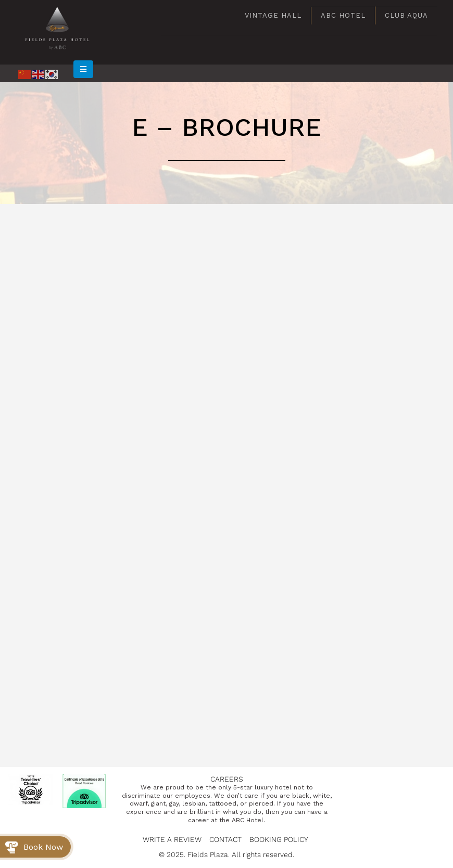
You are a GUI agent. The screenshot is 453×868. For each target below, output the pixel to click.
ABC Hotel (343, 15)
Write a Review (172, 839)
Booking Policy (279, 839)
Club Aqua (406, 15)
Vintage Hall (273, 15)
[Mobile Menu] (83, 69)
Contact (225, 839)
